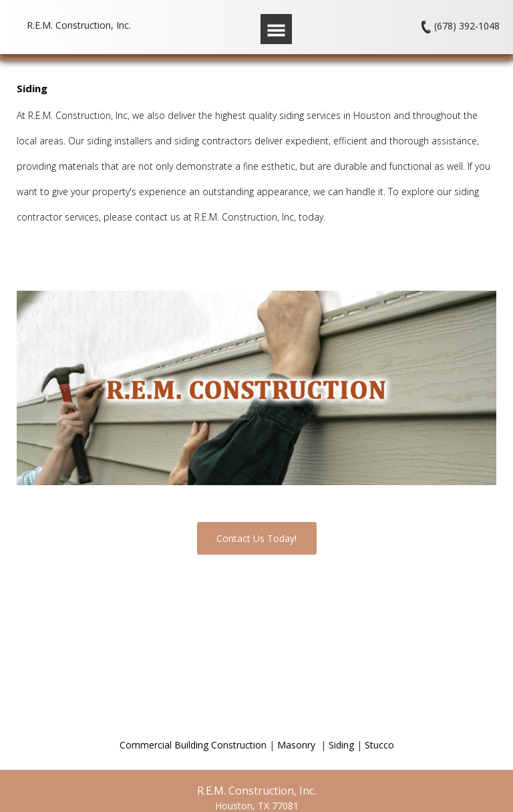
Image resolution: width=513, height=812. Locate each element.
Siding (341, 745)
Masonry (298, 745)
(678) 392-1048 (467, 26)
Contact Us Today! (256, 538)
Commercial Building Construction (193, 745)
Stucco (379, 745)
